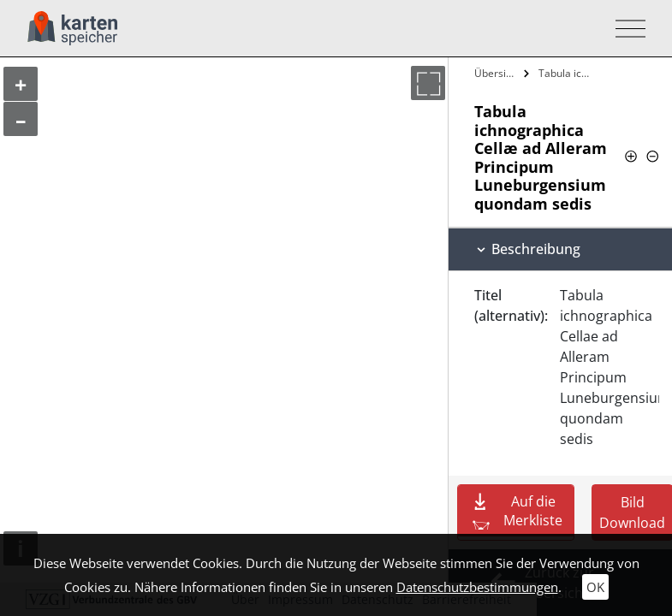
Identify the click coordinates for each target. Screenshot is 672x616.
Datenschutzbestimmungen (477, 587)
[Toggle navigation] (625, 29)
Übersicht (497, 73)
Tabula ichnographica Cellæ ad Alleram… (566, 73)
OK (595, 587)
